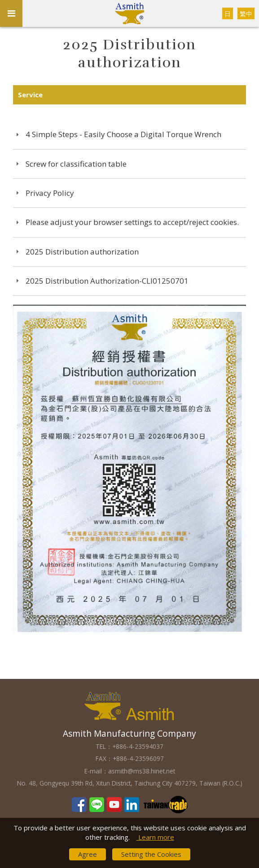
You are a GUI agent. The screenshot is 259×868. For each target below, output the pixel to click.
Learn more (155, 837)
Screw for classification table (76, 164)
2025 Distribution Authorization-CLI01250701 (107, 281)
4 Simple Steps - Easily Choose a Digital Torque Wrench (123, 134)
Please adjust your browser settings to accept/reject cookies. (132, 222)
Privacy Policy (50, 193)
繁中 (246, 14)
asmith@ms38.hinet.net (142, 771)
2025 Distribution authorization (82, 252)
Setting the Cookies (151, 854)
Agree (88, 854)
